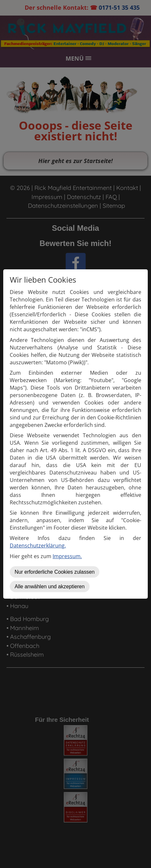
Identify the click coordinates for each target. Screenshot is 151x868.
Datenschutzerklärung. (38, 545)
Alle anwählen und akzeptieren (50, 586)
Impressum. (67, 556)
